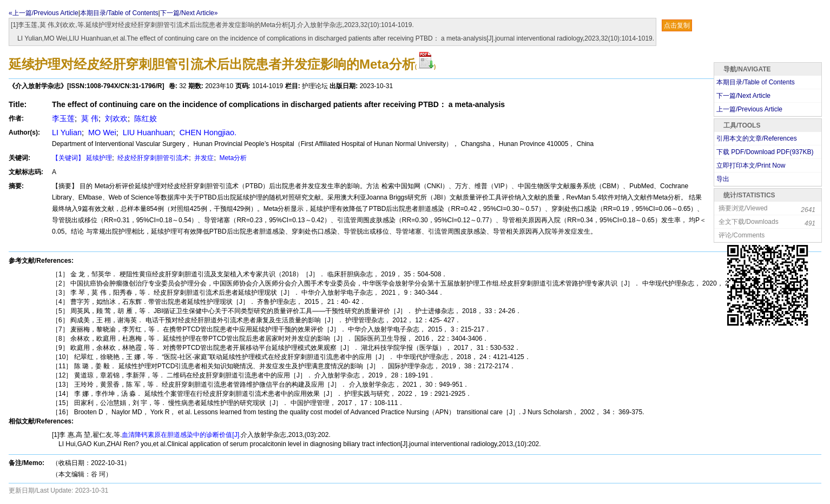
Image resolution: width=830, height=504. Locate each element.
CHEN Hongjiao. (207, 132)
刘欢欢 (115, 118)
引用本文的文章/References (757, 138)
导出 (723, 179)
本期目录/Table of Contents (119, 13)
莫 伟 (89, 118)
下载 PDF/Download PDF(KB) (765, 152)
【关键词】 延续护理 (82, 158)
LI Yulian (67, 132)
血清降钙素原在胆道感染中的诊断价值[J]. (181, 435)
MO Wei (101, 132)
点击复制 (677, 25)
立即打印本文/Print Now (751, 165)
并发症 (203, 158)
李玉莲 (63, 118)
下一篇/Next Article (743, 96)
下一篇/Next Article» (189, 13)
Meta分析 (232, 158)
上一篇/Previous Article (749, 109)
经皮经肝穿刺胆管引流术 (152, 158)
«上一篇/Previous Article (44, 13)
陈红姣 (144, 118)
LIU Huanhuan (147, 132)
